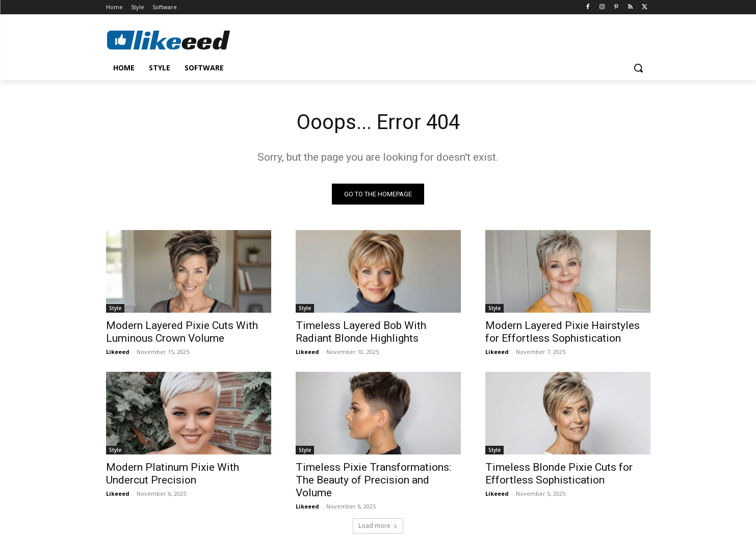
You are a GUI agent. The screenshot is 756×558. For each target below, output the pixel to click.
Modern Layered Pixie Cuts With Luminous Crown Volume (182, 332)
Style (115, 308)
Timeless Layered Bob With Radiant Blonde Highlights (361, 332)
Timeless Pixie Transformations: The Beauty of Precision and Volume (373, 480)
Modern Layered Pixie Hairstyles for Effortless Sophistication (563, 332)
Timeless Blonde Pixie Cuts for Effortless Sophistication (559, 474)
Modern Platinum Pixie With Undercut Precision (173, 474)
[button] (638, 68)
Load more (378, 526)
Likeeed (118, 352)
